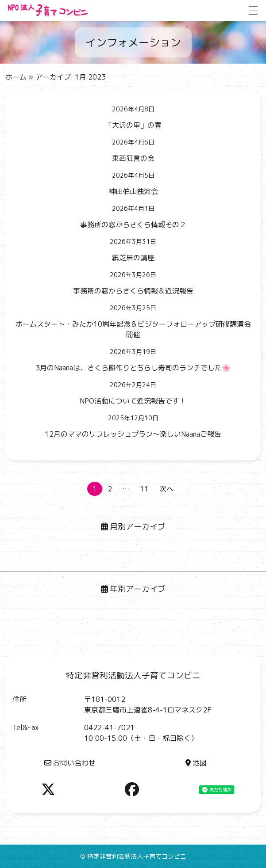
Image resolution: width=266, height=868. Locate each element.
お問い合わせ (70, 763)
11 (144, 489)
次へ (166, 489)
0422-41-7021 (109, 727)
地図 (196, 763)
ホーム (16, 77)
